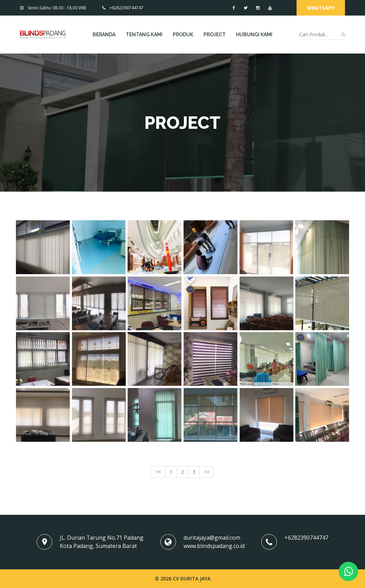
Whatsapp (321, 8)
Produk (183, 35)
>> (207, 472)
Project (215, 35)
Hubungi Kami (254, 35)
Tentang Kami (144, 35)
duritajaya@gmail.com (212, 538)
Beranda (104, 35)
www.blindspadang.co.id (214, 546)
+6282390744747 (123, 8)
